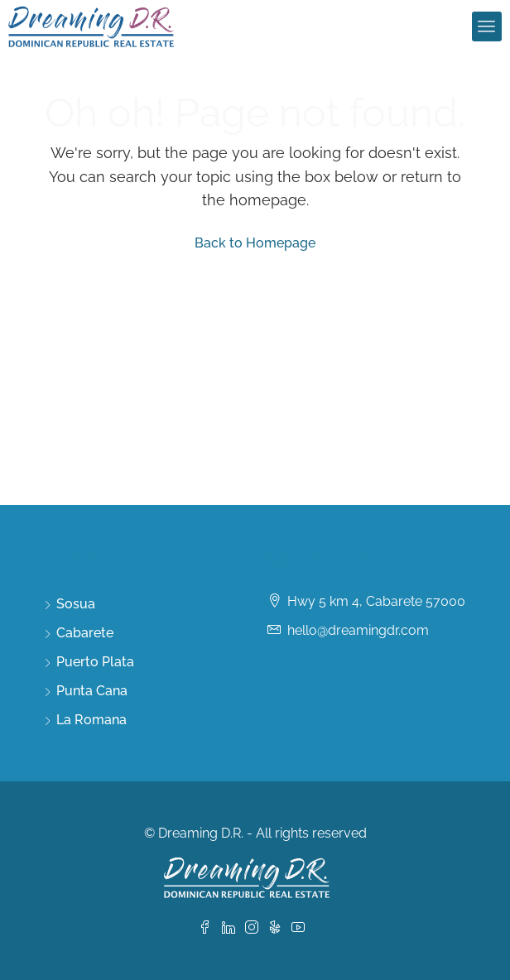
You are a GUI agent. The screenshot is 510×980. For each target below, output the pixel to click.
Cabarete (85, 633)
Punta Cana (92, 691)
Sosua (76, 604)
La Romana (91, 720)
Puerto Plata (95, 662)
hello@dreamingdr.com (358, 630)
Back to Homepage (255, 243)
